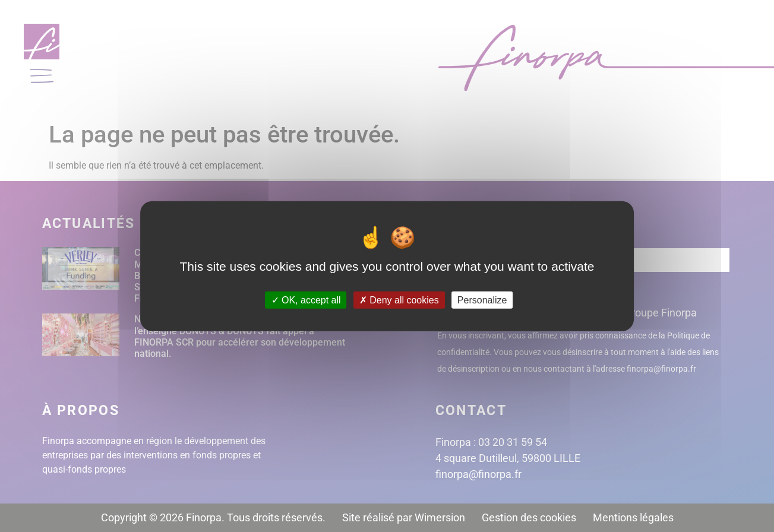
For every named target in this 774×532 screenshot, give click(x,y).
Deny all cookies (399, 300)
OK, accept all (306, 300)
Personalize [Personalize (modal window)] (482, 300)
